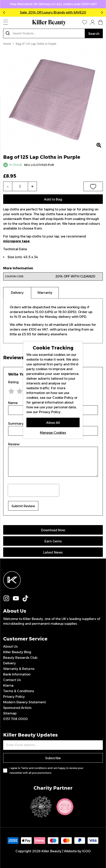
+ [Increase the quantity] (32, 186)
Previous (5, 13)
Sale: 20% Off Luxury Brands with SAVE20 (53, 12)
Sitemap (10, 713)
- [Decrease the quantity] (8, 186)
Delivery (10, 663)
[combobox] (44, 33)
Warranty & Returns (19, 669)
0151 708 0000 (15, 719)
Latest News (53, 552)
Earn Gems (53, 541)
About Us (10, 647)
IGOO (86, 851)
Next (101, 13)
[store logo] (49, 23)
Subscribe (53, 758)
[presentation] (34, 490)
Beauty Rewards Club (20, 658)
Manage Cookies (53, 433)
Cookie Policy (63, 398)
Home (7, 44)
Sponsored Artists (17, 708)
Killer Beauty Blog (17, 652)
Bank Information (17, 674)
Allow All (53, 423)
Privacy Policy (14, 697)
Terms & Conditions (19, 691)
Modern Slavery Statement (25, 702)
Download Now (53, 530)
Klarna (8, 686)
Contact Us (12, 680)
